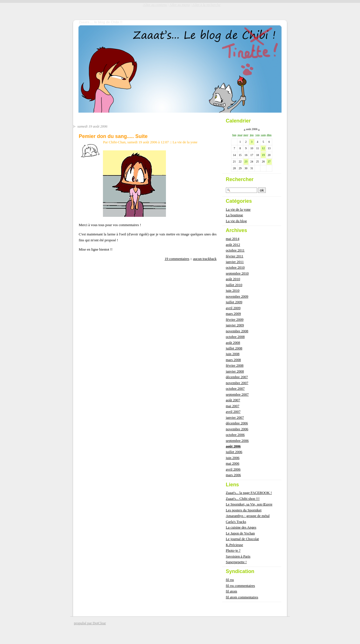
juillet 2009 (234, 302)
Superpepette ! (236, 562)
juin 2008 (233, 354)
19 (263, 155)
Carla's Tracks (236, 522)
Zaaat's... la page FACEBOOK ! (249, 493)
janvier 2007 (235, 418)
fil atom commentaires (242, 597)
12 (263, 148)
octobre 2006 (235, 435)
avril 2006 (233, 469)
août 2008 (233, 343)
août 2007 (233, 400)
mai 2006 (233, 463)
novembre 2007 (237, 383)
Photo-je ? (233, 551)
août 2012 (233, 245)
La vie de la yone (185, 142)
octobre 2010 (235, 268)
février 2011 (235, 256)
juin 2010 (233, 291)
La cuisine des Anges (241, 527)
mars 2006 (233, 475)
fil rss (230, 580)
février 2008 (235, 366)
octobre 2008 (235, 337)
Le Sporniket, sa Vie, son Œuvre (249, 504)
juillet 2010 (234, 285)
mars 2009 (233, 314)
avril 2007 (233, 412)
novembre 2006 (237, 429)
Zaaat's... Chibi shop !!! (243, 499)
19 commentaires (177, 259)
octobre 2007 (235, 389)
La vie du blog (236, 221)
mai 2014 (233, 239)
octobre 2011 (235, 250)
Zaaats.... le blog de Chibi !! (101, 22)
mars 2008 (233, 360)
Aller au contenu (155, 5)
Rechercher (240, 179)
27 (269, 161)
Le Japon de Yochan (240, 533)
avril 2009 (233, 308)
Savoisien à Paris (238, 556)
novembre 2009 (237, 297)
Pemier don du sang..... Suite (113, 136)
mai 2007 (233, 406)
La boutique (234, 215)
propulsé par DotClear (90, 623)
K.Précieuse (234, 545)
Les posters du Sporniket (244, 510)
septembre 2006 (237, 441)
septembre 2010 (237, 273)
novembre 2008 (237, 331)
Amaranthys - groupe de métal (248, 516)
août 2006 (233, 446)
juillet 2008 (234, 348)
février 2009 (235, 320)
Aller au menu (180, 5)
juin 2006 (233, 458)
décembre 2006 (237, 423)
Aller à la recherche (206, 5)
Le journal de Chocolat (242, 539)
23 (246, 161)
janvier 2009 (235, 325)
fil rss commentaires (240, 586)
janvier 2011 (235, 262)
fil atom (231, 591)
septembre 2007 (237, 395)
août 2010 (233, 279)
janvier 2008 (235, 371)
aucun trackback (205, 259)
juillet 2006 (234, 452)
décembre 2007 (237, 377)
